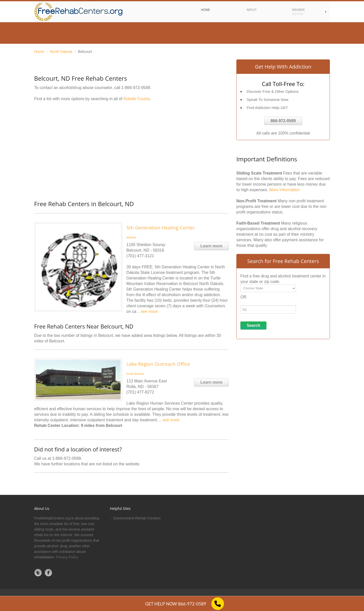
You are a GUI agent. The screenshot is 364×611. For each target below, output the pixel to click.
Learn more (211, 246)
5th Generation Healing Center (161, 228)
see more (149, 311)
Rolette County (137, 99)
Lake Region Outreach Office (158, 364)
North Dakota (61, 51)
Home (39, 51)
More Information (285, 190)
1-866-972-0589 (136, 88)
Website (131, 237)
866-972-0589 (283, 121)
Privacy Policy (67, 557)
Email (130, 374)
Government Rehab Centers (137, 518)
